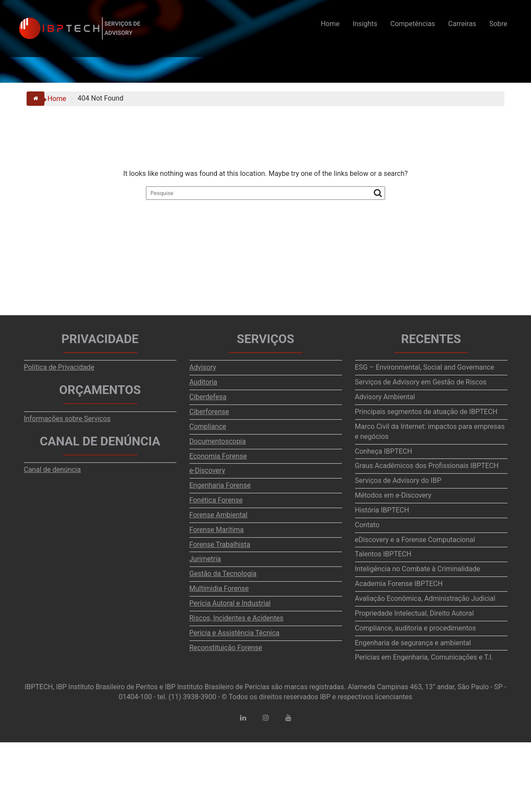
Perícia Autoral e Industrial (230, 603)
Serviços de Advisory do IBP (398, 480)
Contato (367, 525)
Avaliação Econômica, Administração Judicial (425, 598)
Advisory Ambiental (385, 397)
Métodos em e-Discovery (393, 495)
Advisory (203, 367)
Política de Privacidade (59, 367)
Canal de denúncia (52, 470)
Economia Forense (218, 456)
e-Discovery (207, 470)
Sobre (498, 24)
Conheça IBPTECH (384, 451)
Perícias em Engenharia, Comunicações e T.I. (424, 657)
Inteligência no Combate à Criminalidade (418, 569)
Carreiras (462, 24)
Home (330, 24)
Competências (413, 24)
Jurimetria (205, 559)
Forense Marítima (217, 530)
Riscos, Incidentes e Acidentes (237, 618)
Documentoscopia (218, 441)
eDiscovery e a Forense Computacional (415, 540)
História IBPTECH (382, 510)
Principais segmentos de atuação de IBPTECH (426, 412)
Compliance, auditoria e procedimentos (416, 628)
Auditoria (203, 382)
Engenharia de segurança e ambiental (413, 643)
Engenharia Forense (220, 485)
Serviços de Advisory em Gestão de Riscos (421, 382)
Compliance (208, 426)
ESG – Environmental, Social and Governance (425, 367)
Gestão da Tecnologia (223, 574)
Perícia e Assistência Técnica (235, 633)
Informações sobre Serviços (67, 419)
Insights (365, 24)
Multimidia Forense (219, 588)
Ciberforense (209, 412)
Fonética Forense (216, 500)
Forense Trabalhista (220, 544)
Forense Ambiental (219, 515)
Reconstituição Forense (226, 648)
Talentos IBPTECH (383, 554)
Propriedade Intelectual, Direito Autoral (414, 613)
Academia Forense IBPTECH (399, 584)
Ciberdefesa (208, 397)
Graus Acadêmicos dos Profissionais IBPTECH (427, 466)
